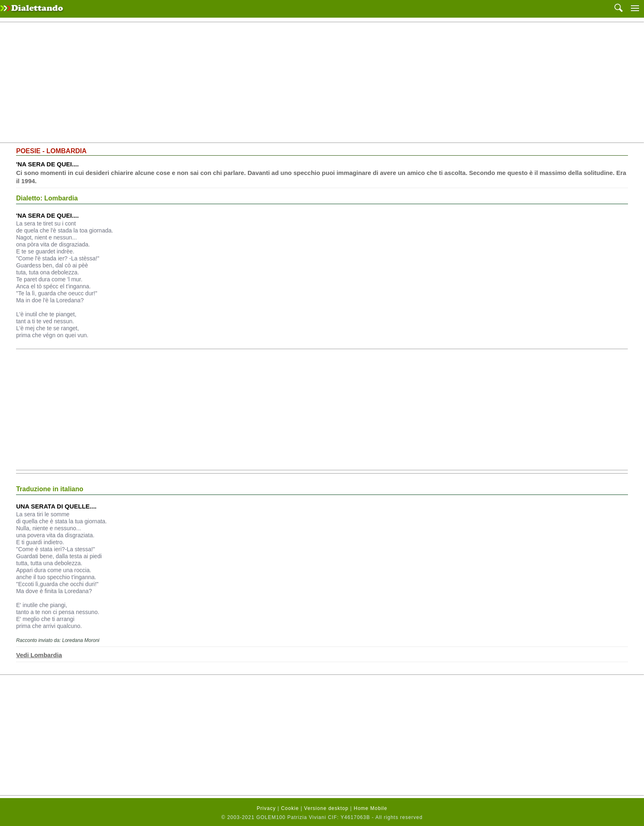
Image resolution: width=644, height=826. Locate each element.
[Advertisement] (322, 83)
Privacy (266, 808)
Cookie (290, 808)
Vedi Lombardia (39, 655)
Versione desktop (326, 808)
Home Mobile (370, 808)
